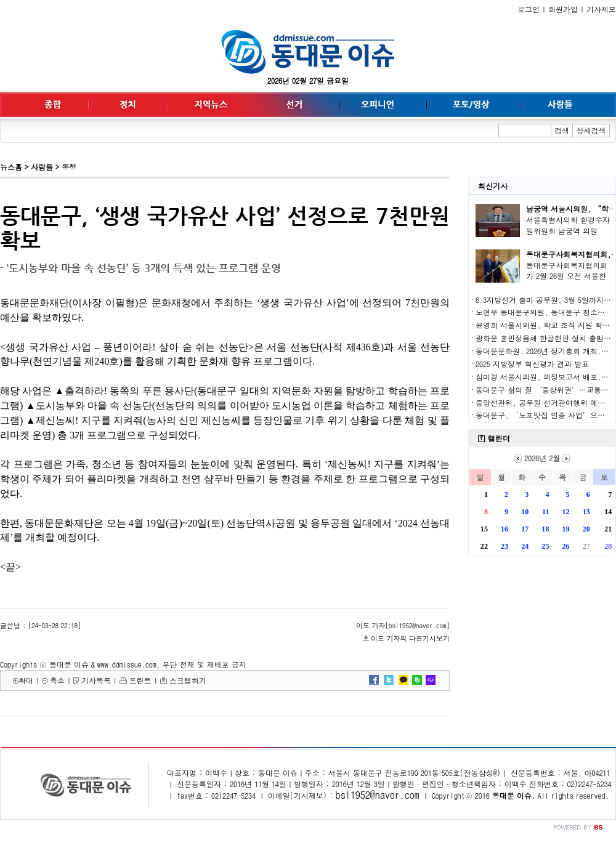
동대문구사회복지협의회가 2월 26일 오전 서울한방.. (567, 276)
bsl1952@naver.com (378, 795)
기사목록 (96, 680)
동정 (69, 167)
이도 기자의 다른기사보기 (410, 638)
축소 (57, 680)
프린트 (140, 680)
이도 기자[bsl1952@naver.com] (403, 625)
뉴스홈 (11, 167)
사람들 (42, 167)
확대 (26, 680)
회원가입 (563, 9)
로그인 (529, 9)
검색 (562, 130)
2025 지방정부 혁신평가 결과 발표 (532, 364)
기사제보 (601, 9)
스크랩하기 (188, 680)
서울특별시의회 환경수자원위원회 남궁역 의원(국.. (568, 231)
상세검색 (591, 130)
